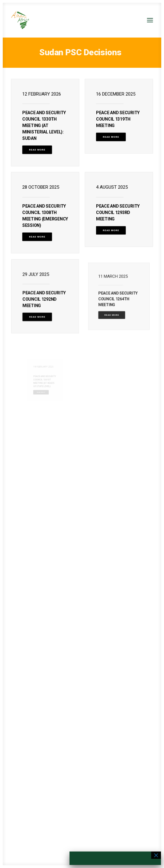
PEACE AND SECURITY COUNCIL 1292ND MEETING (44, 298)
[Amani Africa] (20, 20)
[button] (150, 20)
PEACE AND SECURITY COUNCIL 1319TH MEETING (118, 119)
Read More (37, 150)
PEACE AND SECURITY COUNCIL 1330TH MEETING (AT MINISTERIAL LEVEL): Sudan (44, 125)
